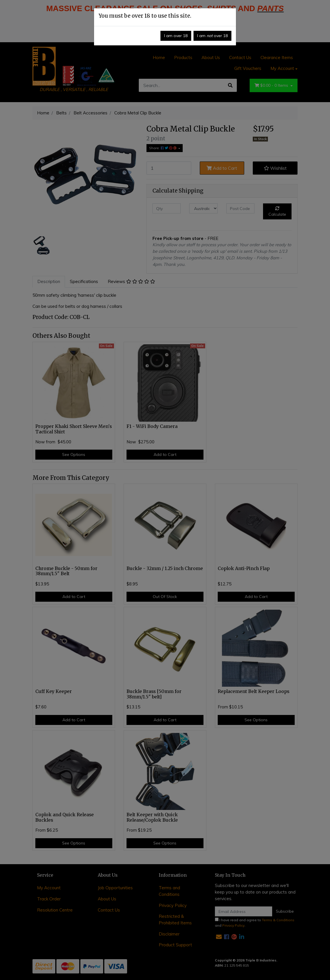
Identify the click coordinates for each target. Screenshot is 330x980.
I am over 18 (176, 36)
